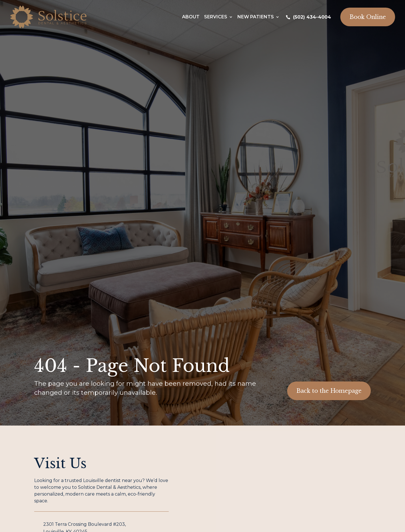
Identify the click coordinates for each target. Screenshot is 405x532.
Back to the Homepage (329, 391)
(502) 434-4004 (312, 17)
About (191, 17)
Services (216, 17)
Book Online (368, 17)
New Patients (256, 17)
